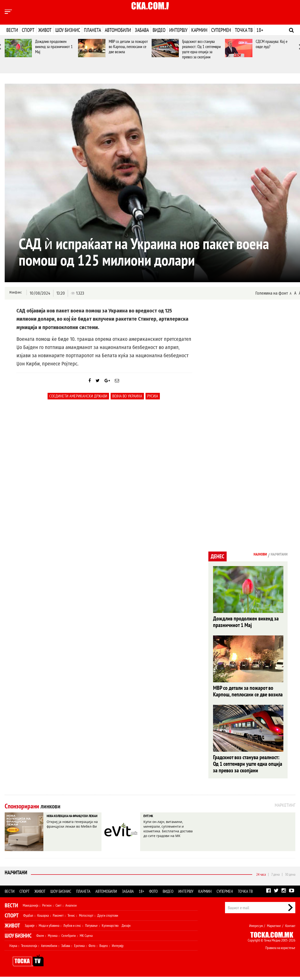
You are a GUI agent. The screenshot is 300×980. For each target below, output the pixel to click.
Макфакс (15, 293)
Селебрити (69, 939)
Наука (13, 949)
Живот (45, 30)
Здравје (30, 929)
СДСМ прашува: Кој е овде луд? (272, 44)
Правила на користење (280, 951)
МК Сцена (86, 939)
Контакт (290, 929)
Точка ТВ (244, 30)
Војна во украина (127, 401)
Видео (159, 30)
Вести (12, 30)
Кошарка (43, 919)
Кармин (199, 30)
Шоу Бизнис (18, 939)
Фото (153, 895)
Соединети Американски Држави (78, 401)
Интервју (178, 30)
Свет (58, 909)
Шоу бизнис (68, 30)
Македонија (30, 909)
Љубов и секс (72, 929)
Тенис (71, 919)
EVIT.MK (152, 820)
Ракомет (58, 919)
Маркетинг (274, 929)
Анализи (71, 909)
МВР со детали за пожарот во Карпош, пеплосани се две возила (128, 47)
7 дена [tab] (275, 878)
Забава (142, 30)
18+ (260, 30)
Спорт (28, 30)
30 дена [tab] (290, 878)
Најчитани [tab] (276, 555)
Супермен (221, 30)
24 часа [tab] (261, 878)
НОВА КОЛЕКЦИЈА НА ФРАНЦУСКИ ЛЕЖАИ (68, 824)
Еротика (79, 949)
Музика (53, 939)
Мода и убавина (49, 929)
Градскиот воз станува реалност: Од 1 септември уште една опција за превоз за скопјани (201, 49)
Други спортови (108, 919)
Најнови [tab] (252, 555)
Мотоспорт (86, 919)
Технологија (29, 949)
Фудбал (28, 919)
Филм (40, 939)
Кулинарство (110, 929)
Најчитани (17, 877)
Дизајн (126, 929)
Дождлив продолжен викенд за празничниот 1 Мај (54, 47)
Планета (92, 30)
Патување (91, 929)
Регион (47, 909)
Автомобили (118, 30)
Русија (153, 401)
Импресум (256, 929)
